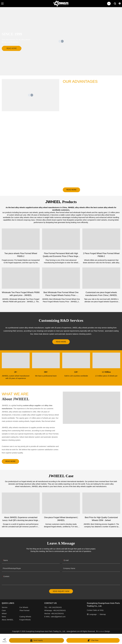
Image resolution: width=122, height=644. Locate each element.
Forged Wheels (25, 622)
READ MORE (73, 190)
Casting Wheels (25, 619)
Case (4, 612)
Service (5, 609)
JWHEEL (10, 622)
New (3, 619)
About (4, 622)
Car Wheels (24, 609)
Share (5, 640)
